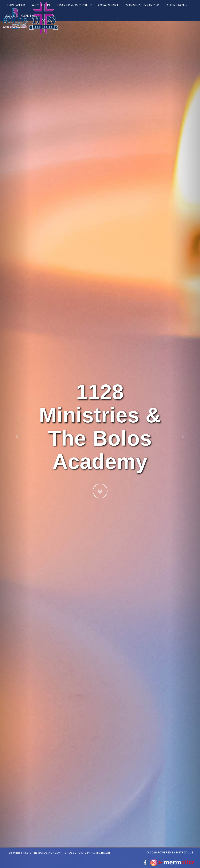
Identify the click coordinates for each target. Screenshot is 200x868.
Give (11, 20)
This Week (16, 9)
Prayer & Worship (74, 9)
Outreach (177, 9)
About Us (41, 9)
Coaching (108, 9)
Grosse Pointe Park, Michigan (84, 848)
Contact (30, 20)
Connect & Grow (142, 9)
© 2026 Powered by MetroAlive (173, 848)
